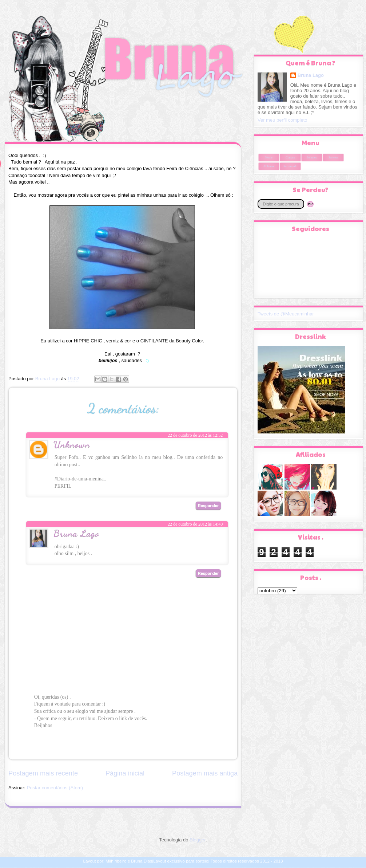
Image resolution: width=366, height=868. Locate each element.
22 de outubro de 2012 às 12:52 (195, 435)
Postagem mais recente (43, 773)
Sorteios (333, 158)
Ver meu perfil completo (283, 120)
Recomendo (290, 166)
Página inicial (125, 773)
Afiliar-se (269, 166)
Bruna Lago (76, 533)
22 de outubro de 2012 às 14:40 (195, 524)
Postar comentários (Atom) (55, 788)
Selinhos (312, 158)
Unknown (72, 444)
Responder (208, 506)
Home (269, 158)
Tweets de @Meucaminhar (286, 314)
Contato (290, 158)
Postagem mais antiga (205, 773)
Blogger (198, 840)
